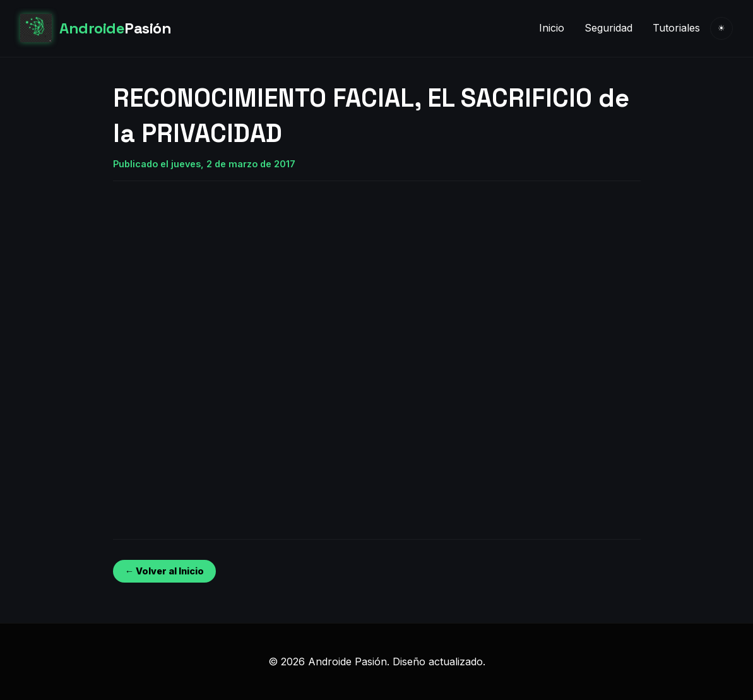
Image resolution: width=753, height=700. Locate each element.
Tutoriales (676, 28)
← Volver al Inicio (164, 571)
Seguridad (608, 28)
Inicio (552, 28)
